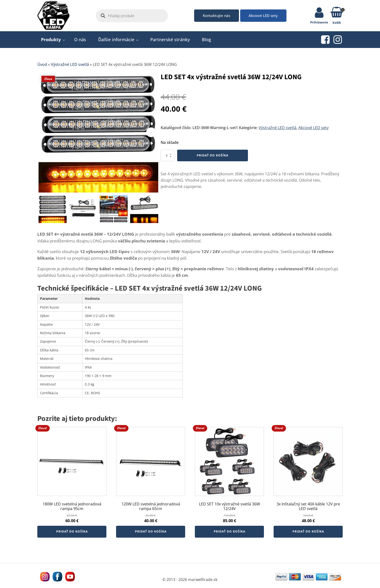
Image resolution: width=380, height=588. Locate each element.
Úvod (42, 66)
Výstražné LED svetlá (70, 66)
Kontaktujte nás (214, 16)
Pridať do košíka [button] (72, 533)
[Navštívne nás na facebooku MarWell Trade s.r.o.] (57, 578)
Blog (206, 41)
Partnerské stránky (170, 41)
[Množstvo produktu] (167, 157)
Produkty (51, 41)
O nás (80, 41)
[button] (337, 14)
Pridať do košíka (213, 157)
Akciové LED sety (265, 16)
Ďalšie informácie (116, 41)
